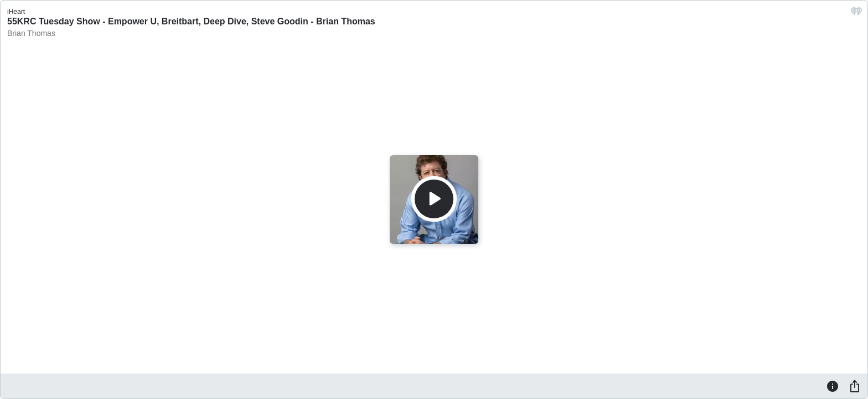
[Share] (855, 386)
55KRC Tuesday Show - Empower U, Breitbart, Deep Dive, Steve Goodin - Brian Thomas (191, 21)
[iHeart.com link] (856, 14)
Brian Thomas (31, 33)
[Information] (833, 386)
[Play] (434, 199)
